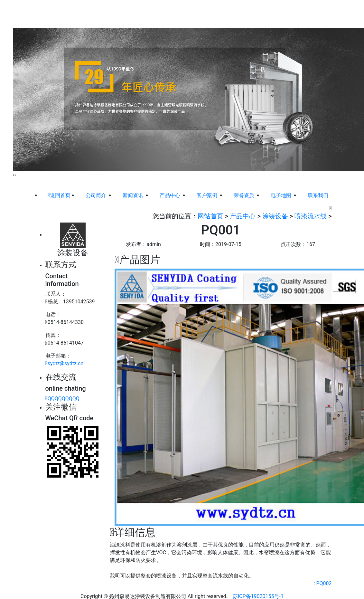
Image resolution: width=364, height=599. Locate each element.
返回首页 (59, 195)
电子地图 (263, 14)
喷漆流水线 (311, 216)
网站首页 (110, 14)
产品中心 (186, 14)
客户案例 (212, 14)
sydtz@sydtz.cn (65, 363)
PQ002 (324, 583)
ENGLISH (318, 10)
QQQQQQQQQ (62, 399)
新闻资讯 (161, 14)
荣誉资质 (237, 14)
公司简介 (135, 14)
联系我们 (288, 14)
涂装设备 (275, 216)
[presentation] (14, 175)
